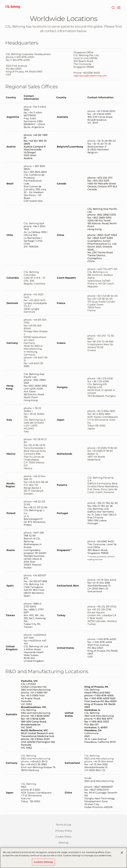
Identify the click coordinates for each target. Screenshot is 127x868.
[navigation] (119, 7)
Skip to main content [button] (0, 0)
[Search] (113, 7)
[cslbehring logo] (13, 7)
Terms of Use (63, 825)
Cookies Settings (43, 864)
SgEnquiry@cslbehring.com (90, 76)
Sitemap (63, 843)
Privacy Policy (64, 831)
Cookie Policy (63, 837)
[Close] (122, 854)
